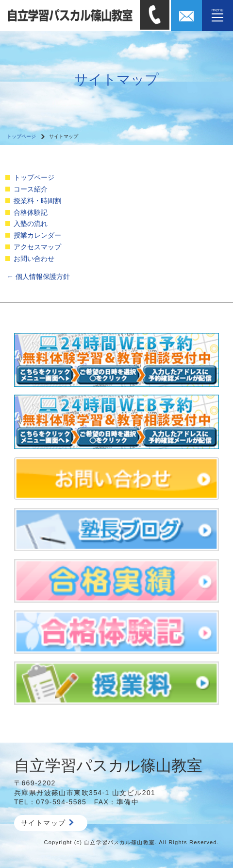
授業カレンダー (37, 235)
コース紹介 (31, 189)
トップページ (21, 136)
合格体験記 (31, 212)
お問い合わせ (34, 259)
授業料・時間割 (37, 201)
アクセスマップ (37, 247)
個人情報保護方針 (38, 277)
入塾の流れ (31, 224)
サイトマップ (47, 823)
